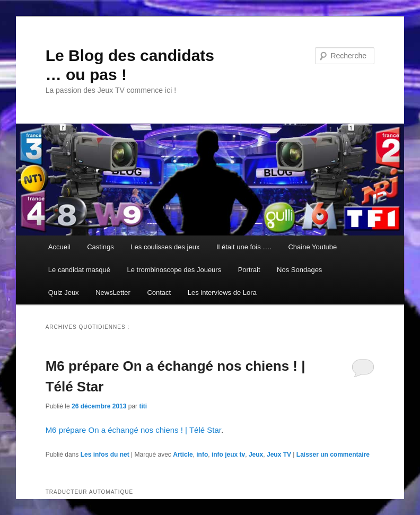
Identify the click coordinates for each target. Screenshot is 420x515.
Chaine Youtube (312, 247)
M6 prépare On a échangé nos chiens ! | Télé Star (133, 430)
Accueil (59, 247)
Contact (159, 293)
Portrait (249, 270)
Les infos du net (105, 455)
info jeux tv (228, 455)
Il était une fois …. (244, 247)
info (202, 455)
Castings (100, 247)
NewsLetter (113, 293)
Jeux (256, 455)
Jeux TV (279, 455)
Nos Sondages (299, 270)
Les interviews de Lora (222, 293)
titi (143, 406)
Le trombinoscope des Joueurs (174, 270)
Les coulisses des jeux (165, 247)
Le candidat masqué (79, 270)
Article (183, 455)
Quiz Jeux (64, 293)
